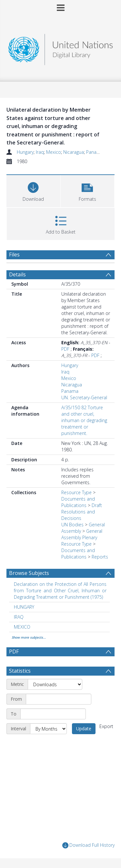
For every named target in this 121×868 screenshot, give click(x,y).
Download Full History (88, 845)
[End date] (53, 714)
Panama (95, 152)
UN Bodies (72, 525)
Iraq (40, 152)
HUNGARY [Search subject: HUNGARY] (24, 607)
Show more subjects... (29, 637)
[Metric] (55, 684)
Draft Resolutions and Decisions (82, 512)
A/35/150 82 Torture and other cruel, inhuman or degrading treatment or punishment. (84, 420)
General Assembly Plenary (82, 534)
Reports (100, 557)
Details (17, 274)
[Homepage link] (61, 48)
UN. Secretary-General (84, 397)
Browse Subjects (29, 573)
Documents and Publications (78, 502)
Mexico (54, 152)
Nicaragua (74, 152)
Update (84, 729)
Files (14, 254)
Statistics (20, 671)
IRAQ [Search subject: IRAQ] (19, 617)
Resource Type (76, 492)
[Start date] (59, 699)
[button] (88, 190)
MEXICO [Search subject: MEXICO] (22, 627)
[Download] (33, 190)
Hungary (25, 152)
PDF (65, 349)
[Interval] (48, 729)
